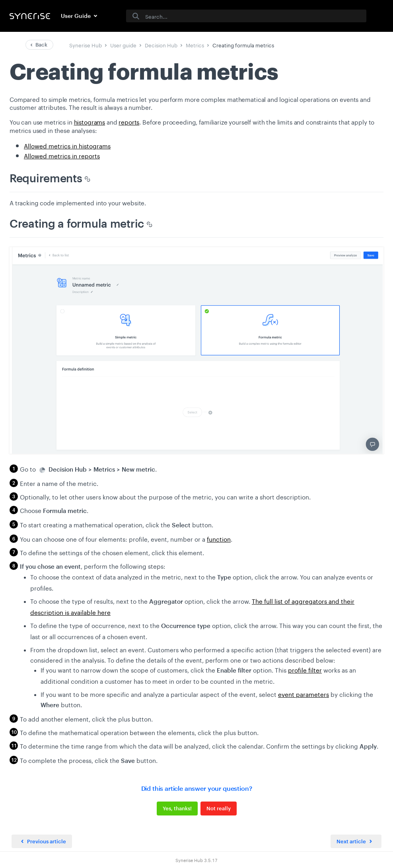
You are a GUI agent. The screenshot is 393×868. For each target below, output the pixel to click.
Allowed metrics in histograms (67, 145)
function (219, 538)
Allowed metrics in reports (62, 155)
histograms (90, 121)
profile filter (305, 669)
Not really (219, 808)
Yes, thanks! (177, 808)
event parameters (304, 694)
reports (129, 121)
